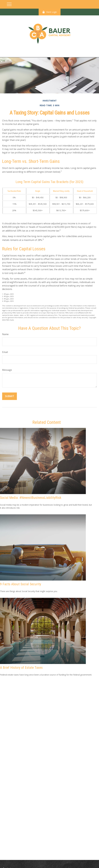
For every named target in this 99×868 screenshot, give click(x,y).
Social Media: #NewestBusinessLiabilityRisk (31, 498)
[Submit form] (10, 396)
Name (5, 334)
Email (5, 352)
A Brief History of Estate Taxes (21, 668)
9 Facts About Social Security (21, 584)
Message (7, 370)
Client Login (50, 12)
